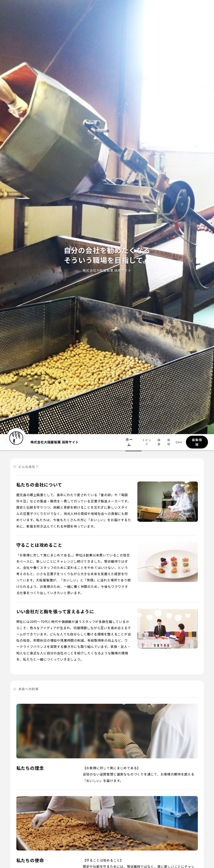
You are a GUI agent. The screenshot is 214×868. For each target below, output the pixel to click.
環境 (167, 442)
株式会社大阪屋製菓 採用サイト (43, 440)
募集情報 (196, 442)
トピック (144, 442)
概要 (157, 442)
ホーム (129, 442)
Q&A (177, 442)
